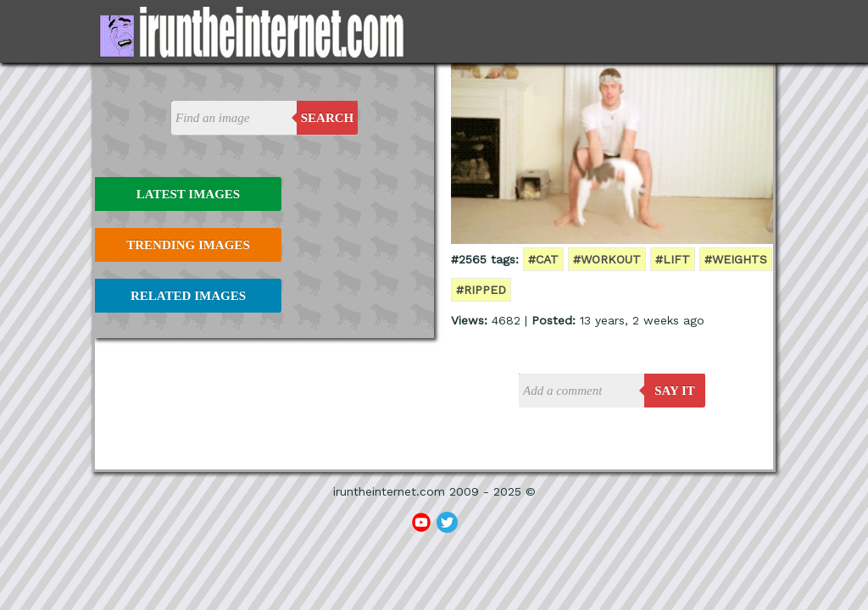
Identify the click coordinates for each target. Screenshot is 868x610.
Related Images (188, 296)
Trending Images (188, 245)
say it (675, 391)
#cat (543, 259)
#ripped (481, 290)
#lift (673, 259)
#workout (607, 259)
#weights (736, 259)
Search (328, 118)
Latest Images (188, 194)
